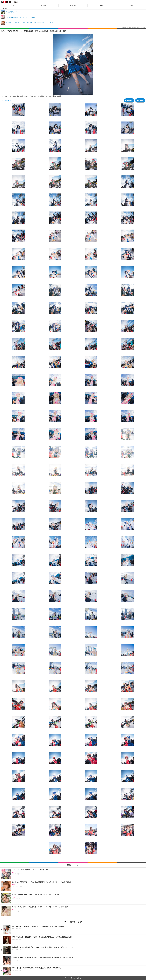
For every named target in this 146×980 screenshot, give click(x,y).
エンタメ (102, 6)
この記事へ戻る (6, 101)
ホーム (15, 6)
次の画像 (140, 100)
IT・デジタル (44, 6)
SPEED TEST (73, 6)
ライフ (131, 6)
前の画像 (130, 100)
